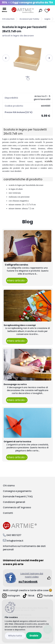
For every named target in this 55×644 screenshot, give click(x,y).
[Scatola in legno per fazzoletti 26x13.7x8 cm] (27, 58)
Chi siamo (9, 486)
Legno (47, 19)
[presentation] (6, 58)
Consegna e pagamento (17, 491)
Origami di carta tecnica (17, 442)
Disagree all (15, 636)
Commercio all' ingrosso (17, 507)
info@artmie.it (15, 541)
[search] (40, 11)
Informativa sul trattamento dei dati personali (24, 548)
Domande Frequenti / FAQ (18, 497)
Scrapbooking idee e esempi (20, 325)
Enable (34, 636)
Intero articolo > (17, 281)
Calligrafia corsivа (16, 265)
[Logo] (23, 10)
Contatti (8, 513)
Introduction (8, 19)
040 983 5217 (14, 535)
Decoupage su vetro (15, 384)
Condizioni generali (14, 502)
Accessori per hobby (29, 19)
